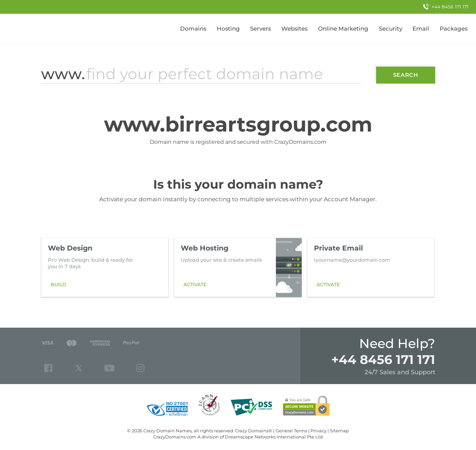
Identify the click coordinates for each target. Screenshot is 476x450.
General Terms (291, 431)
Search (406, 75)
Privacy (319, 431)
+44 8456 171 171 (383, 359)
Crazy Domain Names (168, 431)
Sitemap (339, 431)
